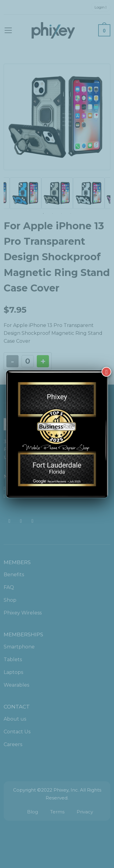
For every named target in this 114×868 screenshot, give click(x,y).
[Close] (106, 372)
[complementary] (70, 835)
